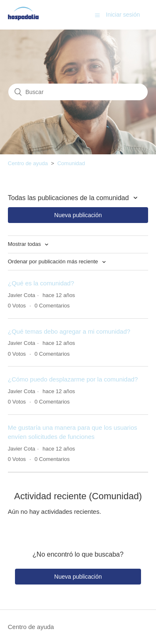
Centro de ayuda (28, 163)
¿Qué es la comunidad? (41, 283)
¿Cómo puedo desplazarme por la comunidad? (73, 379)
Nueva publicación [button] (78, 215)
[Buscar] (78, 92)
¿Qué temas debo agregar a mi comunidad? (69, 331)
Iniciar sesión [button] (123, 15)
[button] (97, 15)
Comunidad (71, 163)
